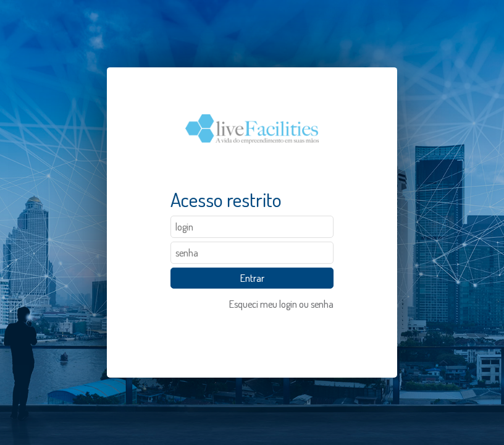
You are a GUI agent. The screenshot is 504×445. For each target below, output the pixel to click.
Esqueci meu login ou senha (281, 304)
